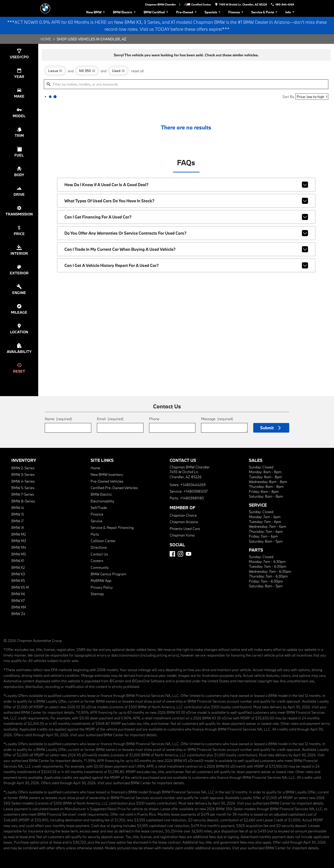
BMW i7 (17, 521)
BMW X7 (18, 601)
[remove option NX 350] (87, 71)
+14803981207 (195, 491)
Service (96, 521)
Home (46, 39)
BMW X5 (18, 580)
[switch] (19, 54)
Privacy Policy (102, 587)
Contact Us (99, 554)
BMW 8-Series (23, 501)
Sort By (288, 97)
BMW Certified (157, 12)
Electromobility (102, 501)
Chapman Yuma (182, 535)
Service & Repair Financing (112, 527)
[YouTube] (189, 554)
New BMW (96, 12)
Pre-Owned (187, 12)
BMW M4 (19, 547)
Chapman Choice (183, 515)
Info (291, 12)
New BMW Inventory (107, 474)
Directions (99, 547)
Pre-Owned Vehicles (107, 481)
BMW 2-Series (23, 468)
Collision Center (103, 541)
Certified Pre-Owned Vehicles (114, 488)
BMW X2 (18, 567)
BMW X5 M (20, 587)
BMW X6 (18, 594)
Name (58, 419)
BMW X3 (18, 574)
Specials (213, 12)
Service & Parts (265, 12)
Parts (95, 534)
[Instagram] (180, 554)
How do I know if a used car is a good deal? (186, 185)
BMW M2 (19, 534)
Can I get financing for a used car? (186, 217)
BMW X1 (18, 561)
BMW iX (18, 527)
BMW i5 (18, 514)
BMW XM (19, 607)
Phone (154, 419)
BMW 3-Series (23, 474)
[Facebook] (172, 554)
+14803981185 (192, 498)
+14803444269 (193, 485)
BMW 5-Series (23, 488)
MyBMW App (101, 580)
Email (110, 419)
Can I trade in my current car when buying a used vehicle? (186, 249)
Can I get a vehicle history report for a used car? (186, 265)
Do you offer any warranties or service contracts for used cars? (186, 233)
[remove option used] (118, 71)
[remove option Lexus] (55, 71)
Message (217, 419)
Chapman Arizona (184, 522)
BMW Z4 (18, 614)
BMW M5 (19, 554)
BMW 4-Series (23, 481)
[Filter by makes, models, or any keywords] (186, 84)
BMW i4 (18, 508)
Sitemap (97, 594)
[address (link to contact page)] (241, 4)
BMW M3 (19, 541)
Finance (237, 12)
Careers (97, 561)
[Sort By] (312, 97)
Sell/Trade (99, 508)
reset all (138, 71)
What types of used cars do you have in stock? (186, 201)
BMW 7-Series (23, 494)
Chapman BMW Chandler (160, 4)
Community (100, 567)
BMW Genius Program (108, 574)
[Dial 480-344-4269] (282, 4)
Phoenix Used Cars (185, 529)
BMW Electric (125, 12)
